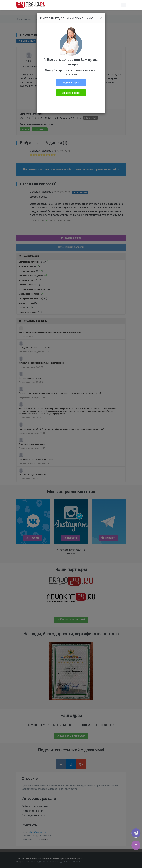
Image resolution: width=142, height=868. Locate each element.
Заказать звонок (71, 93)
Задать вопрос (71, 83)
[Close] (101, 18)
